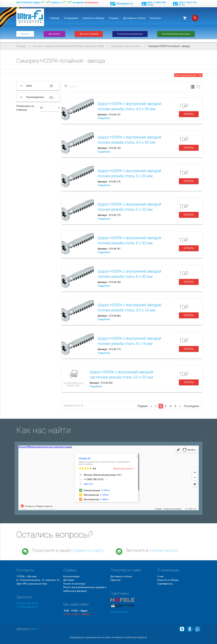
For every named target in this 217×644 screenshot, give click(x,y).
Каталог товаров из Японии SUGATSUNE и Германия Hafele (68, 46)
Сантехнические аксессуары (176, 34)
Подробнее (104, 118)
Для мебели (54, 34)
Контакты (156, 18)
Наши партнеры (119, 612)
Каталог (25, 34)
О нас (160, 576)
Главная (55, 18)
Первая (142, 406)
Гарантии (116, 580)
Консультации (71, 576)
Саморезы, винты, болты (126, 46)
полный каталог (164, 550)
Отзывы (114, 18)
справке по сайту (88, 550)
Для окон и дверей (89, 34)
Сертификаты (165, 584)
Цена (73, 86)
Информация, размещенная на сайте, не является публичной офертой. (108, 637)
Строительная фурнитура (130, 34)
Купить (189, 114)
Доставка (69, 580)
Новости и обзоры (93, 18)
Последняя (191, 406)
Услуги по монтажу (74, 584)
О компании (71, 18)
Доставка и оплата (134, 18)
